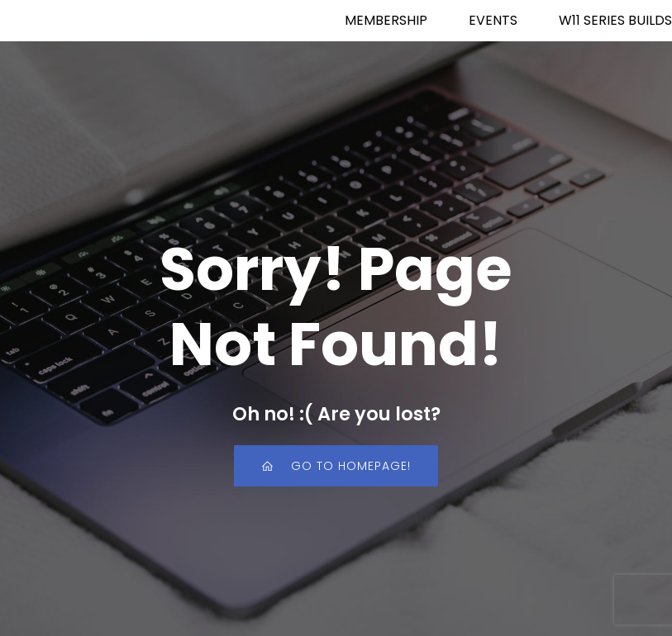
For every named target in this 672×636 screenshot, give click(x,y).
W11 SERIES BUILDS (615, 20)
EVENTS (493, 20)
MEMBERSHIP (386, 20)
